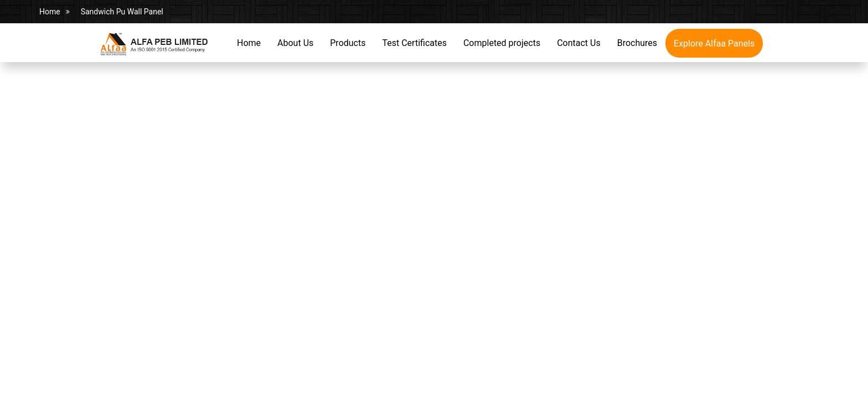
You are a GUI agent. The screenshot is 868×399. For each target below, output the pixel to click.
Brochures (637, 43)
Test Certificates (414, 43)
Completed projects (502, 43)
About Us (295, 43)
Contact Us (579, 43)
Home (50, 12)
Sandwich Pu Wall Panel (122, 12)
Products (348, 43)
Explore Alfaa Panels (714, 44)
